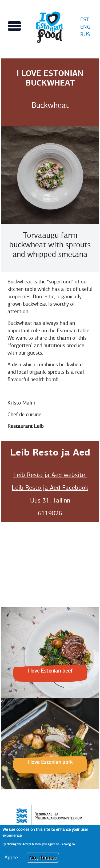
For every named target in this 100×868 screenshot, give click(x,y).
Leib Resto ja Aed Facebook (50, 488)
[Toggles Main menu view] (14, 26)
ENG (85, 27)
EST (85, 20)
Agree (11, 858)
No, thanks (43, 858)
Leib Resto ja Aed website (50, 475)
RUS (85, 34)
